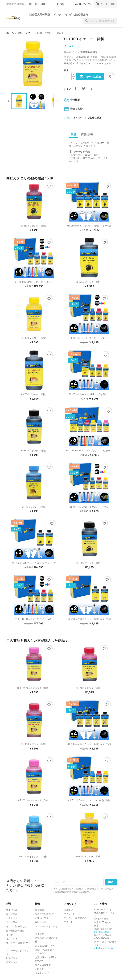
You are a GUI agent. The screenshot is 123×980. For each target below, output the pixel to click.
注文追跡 (68, 910)
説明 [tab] (74, 134)
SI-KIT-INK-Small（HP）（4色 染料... (34, 282)
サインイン (70, 914)
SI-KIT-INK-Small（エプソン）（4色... (34, 619)
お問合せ (40, 969)
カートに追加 (90, 77)
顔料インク (12, 958)
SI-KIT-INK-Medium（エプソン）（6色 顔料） (89, 451)
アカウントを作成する (75, 918)
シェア (76, 88)
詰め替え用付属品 (40, 14)
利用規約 (40, 934)
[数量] (68, 77)
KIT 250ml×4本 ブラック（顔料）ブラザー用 (89, 226)
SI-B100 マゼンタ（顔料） (34, 226)
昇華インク (12, 962)
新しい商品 (12, 914)
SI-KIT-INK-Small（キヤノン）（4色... (89, 507)
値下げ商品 (12, 910)
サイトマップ (42, 973)
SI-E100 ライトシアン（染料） (34, 856)
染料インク (12, 939)
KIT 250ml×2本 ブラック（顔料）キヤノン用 (89, 619)
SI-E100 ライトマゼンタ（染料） (34, 800)
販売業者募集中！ (44, 965)
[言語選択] (63, 4)
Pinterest (92, 88)
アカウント (70, 904)
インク (57, 14)
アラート (68, 922)
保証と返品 (41, 922)
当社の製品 (12, 922)
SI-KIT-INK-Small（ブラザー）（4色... (89, 338)
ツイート (84, 88)
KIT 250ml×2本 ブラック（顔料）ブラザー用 (34, 563)
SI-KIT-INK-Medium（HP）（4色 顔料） (89, 394)
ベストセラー (13, 918)
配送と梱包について (45, 914)
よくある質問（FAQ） (46, 946)
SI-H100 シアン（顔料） (34, 507)
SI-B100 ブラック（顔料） (89, 563)
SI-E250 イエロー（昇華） (89, 856)
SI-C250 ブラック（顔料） (34, 394)
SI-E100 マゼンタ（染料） (89, 688)
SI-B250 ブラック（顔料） (89, 282)
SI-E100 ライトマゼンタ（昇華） (34, 688)
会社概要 (40, 910)
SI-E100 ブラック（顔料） (34, 451)
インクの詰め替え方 (77, 14)
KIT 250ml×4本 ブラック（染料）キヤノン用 (89, 744)
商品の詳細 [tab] (87, 134)
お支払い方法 (42, 918)
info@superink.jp (103, 948)
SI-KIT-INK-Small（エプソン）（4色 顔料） (89, 800)
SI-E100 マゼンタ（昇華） (34, 744)
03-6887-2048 (38, 4)
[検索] (100, 21)
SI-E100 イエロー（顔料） (34, 338)
